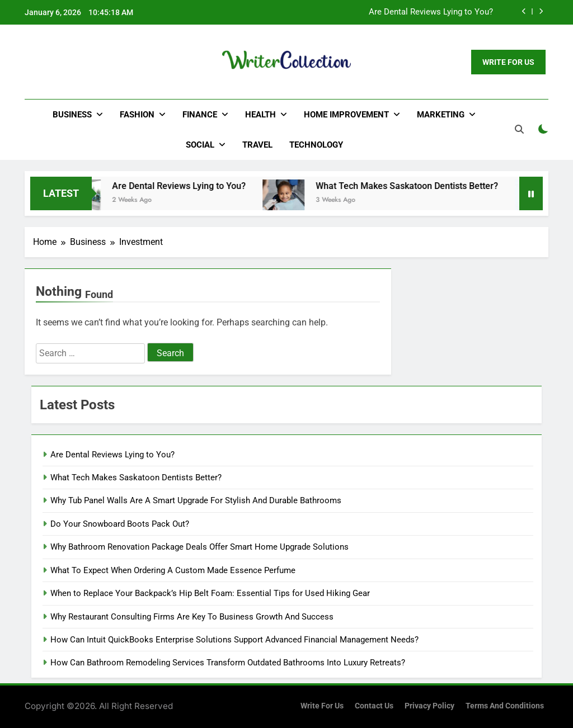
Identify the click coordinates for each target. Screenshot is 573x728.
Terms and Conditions (505, 706)
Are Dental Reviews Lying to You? (431, 12)
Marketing (441, 115)
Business (72, 115)
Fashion (137, 115)
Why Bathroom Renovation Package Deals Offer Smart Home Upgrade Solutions (199, 547)
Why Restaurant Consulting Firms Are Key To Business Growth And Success (192, 617)
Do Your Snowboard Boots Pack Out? (120, 524)
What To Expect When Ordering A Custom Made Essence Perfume (173, 570)
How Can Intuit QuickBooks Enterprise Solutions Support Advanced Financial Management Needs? (234, 640)
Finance (200, 115)
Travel (257, 145)
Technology (316, 145)
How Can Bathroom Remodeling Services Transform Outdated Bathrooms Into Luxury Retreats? (228, 663)
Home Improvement (346, 115)
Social (200, 145)
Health (260, 115)
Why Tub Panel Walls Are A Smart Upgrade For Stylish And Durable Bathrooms (196, 500)
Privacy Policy (429, 706)
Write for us (322, 706)
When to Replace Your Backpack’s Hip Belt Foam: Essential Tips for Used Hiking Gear (210, 593)
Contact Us (374, 706)
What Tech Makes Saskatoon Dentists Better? (416, 186)
